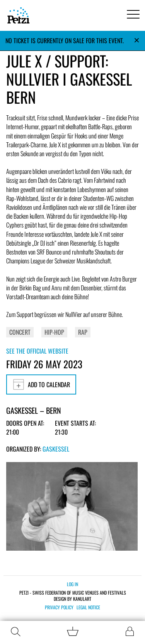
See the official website (37, 351)
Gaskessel (56, 449)
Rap (83, 332)
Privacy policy (59, 607)
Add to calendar (41, 384)
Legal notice (88, 607)
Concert (20, 332)
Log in (72, 584)
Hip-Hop (54, 332)
